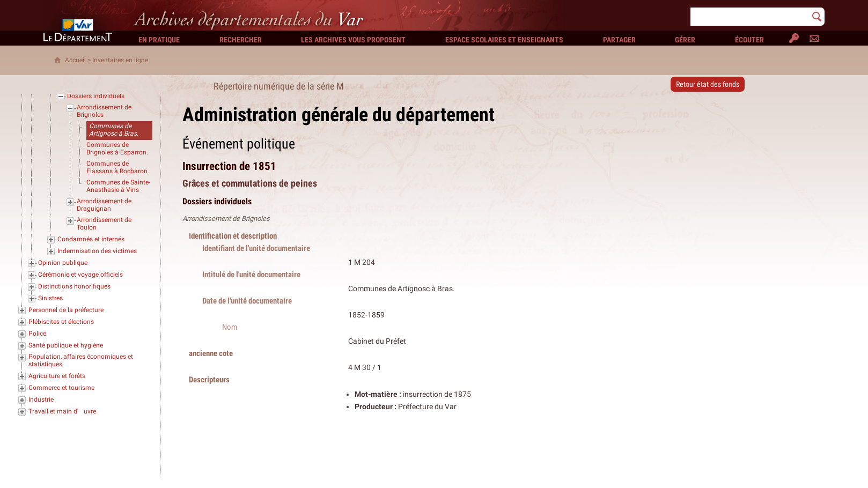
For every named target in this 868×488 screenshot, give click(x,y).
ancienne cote (211, 353)
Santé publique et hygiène (66, 345)
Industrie (41, 400)
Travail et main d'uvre (62, 411)
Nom (230, 327)
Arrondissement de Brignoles (104, 111)
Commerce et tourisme (61, 388)
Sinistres (50, 298)
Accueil (75, 60)
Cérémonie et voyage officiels (80, 275)
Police (37, 334)
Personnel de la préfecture (66, 310)
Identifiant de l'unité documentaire (256, 248)
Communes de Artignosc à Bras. (114, 130)
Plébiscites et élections (61, 322)
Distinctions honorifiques (74, 286)
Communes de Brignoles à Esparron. (117, 149)
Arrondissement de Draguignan (104, 205)
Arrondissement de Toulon (104, 224)
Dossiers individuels (96, 96)
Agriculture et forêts (57, 376)
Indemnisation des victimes (97, 251)
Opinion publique (63, 263)
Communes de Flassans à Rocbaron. (118, 167)
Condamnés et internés (91, 239)
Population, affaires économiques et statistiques (81, 360)
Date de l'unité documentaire (247, 301)
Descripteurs (209, 379)
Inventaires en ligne (120, 60)
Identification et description (233, 236)
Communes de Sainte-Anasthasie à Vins (118, 186)
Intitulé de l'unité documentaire (251, 274)
